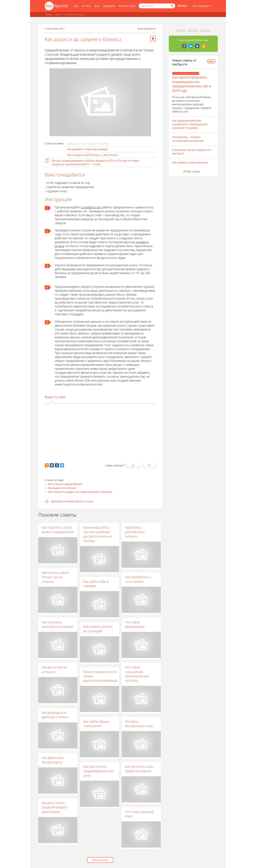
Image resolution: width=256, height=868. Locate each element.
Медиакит (181, 30)
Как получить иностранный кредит (58, 624)
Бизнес (59, 14)
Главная (49, 14)
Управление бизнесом (75, 14)
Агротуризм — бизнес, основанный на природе (188, 139)
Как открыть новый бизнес (65, 484)
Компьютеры (127, 6)
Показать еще (100, 860)
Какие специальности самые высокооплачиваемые (101, 676)
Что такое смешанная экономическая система (137, 674)
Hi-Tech (86, 6)
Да (133, 465)
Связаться (205, 30)
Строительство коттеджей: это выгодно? (192, 152)
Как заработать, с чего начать (138, 579)
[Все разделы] (202, 6)
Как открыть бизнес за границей (98, 629)
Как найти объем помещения (96, 724)
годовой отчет (91, 207)
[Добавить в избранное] (153, 39)
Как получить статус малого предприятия (58, 530)
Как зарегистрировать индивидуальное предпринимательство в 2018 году (191, 84)
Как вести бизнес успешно (55, 669)
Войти (182, 6)
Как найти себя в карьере (96, 584)
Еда (76, 6)
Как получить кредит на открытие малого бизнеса (80, 492)
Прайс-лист (193, 30)
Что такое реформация (135, 625)
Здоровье (109, 6)
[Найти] (172, 6)
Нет (149, 465)
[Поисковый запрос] (157, 6)
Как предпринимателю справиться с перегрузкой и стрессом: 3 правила (190, 124)
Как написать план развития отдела (140, 769)
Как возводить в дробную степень (55, 715)
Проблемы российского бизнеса (135, 532)
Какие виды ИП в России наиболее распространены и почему (98, 534)
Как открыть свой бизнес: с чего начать (93, 155)
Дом (97, 6)
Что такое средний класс (140, 814)
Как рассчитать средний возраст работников (55, 807)
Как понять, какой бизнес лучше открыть (55, 577)
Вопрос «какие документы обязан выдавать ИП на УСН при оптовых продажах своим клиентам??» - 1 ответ (95, 162)
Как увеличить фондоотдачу (53, 760)
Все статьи (193, 172)
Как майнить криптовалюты (190, 163)
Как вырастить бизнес (62, 488)
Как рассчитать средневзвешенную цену (99, 771)
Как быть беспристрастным (139, 724)
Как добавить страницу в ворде (87, 149)
